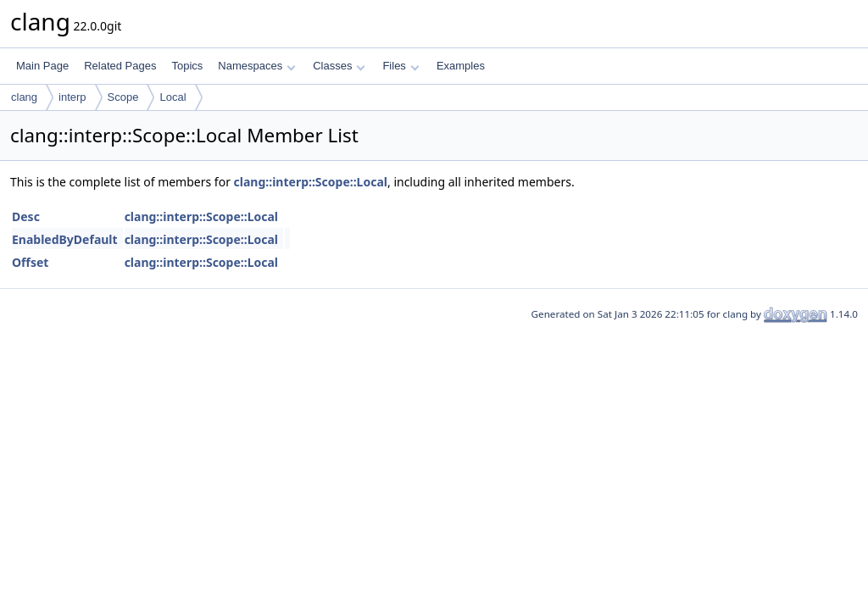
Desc (26, 216)
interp (72, 97)
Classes (339, 66)
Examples (461, 66)
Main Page (42, 66)
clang (24, 97)
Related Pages (120, 66)
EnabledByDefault (65, 239)
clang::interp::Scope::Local (311, 182)
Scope (123, 97)
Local (172, 97)
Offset (30, 262)
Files (401, 66)
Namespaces (256, 66)
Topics (187, 66)
